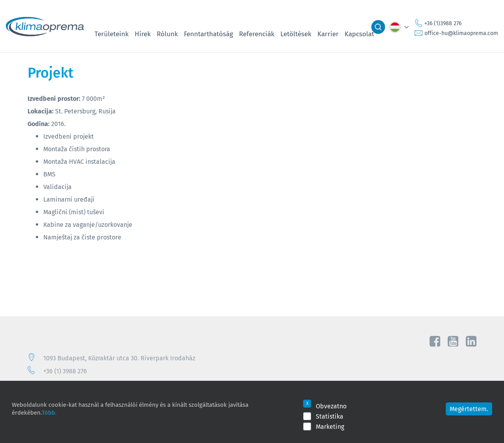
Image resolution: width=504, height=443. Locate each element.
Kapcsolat (359, 34)
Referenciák (257, 34)
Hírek (143, 34)
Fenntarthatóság (208, 34)
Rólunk (167, 34)
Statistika (330, 416)
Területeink (112, 34)
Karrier (328, 34)
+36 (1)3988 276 (443, 23)
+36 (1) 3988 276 (65, 371)
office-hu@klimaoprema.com (461, 33)
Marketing (330, 426)
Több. (49, 412)
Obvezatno (331, 406)
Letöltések (296, 34)
